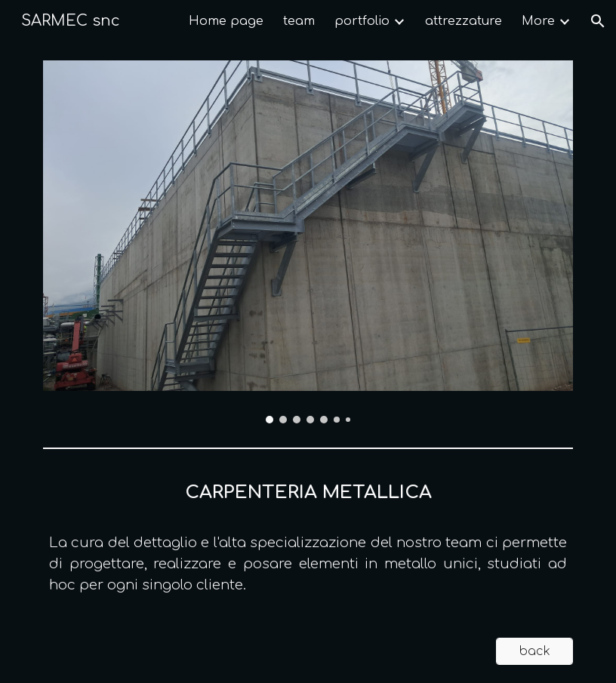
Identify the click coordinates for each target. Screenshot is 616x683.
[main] (308, 537)
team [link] (299, 21)
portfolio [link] (362, 21)
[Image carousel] (308, 242)
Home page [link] (226, 21)
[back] (534, 651)
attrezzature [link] (464, 21)
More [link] (538, 21)
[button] (598, 21)
